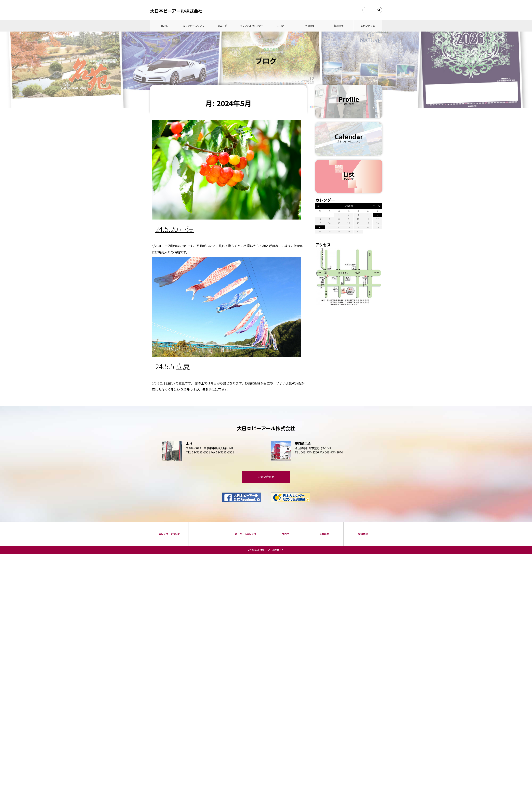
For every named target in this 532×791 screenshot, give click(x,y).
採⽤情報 (339, 26)
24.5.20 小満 (174, 229)
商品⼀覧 (222, 26)
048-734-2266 (310, 452)
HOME (164, 26)
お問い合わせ (368, 26)
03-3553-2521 (201, 452)
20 (320, 227)
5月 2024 (349, 206)
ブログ (281, 26)
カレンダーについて (193, 26)
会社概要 (310, 26)
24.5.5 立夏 (173, 366)
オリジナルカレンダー (252, 26)
